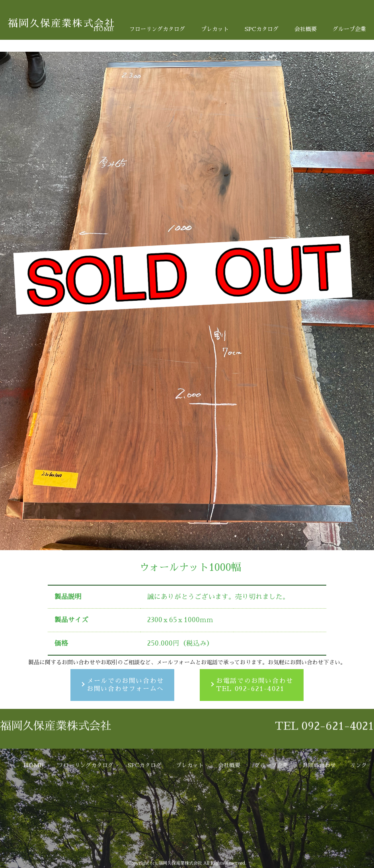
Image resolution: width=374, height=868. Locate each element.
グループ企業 (349, 29)
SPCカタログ (262, 29)
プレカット (215, 29)
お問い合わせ (319, 821)
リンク (358, 821)
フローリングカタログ (157, 29)
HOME (103, 29)
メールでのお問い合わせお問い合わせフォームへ (125, 685)
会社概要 (306, 29)
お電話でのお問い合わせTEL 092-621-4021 (255, 685)
